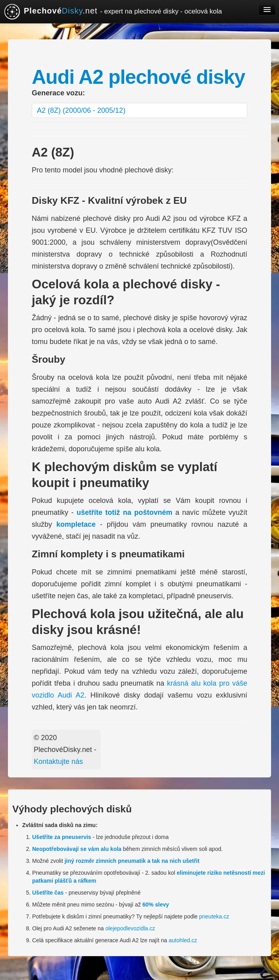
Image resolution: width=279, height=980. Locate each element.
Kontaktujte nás (58, 762)
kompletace (76, 524)
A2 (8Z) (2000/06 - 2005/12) (81, 110)
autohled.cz (183, 940)
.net (113, 12)
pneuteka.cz (214, 916)
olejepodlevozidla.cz (130, 928)
